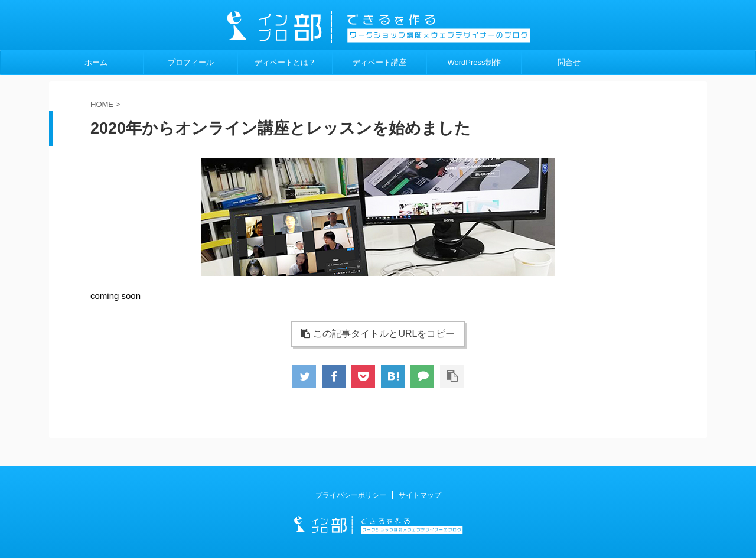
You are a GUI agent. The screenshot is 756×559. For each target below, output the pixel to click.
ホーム (96, 62)
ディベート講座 (379, 62)
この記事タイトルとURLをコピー (378, 334)
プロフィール (191, 62)
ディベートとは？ (285, 62)
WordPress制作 (474, 62)
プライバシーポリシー (351, 495)
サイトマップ (420, 495)
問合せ (569, 62)
